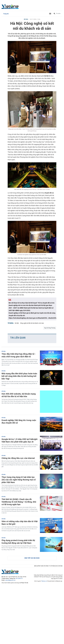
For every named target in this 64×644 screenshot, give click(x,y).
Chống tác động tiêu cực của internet (18, 458)
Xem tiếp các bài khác (32, 558)
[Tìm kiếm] (54, 14)
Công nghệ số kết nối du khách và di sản (32, 323)
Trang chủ (6, 14)
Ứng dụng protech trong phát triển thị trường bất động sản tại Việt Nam (18, 542)
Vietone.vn (44, 581)
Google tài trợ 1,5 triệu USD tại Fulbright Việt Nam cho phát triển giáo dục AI (19, 440)
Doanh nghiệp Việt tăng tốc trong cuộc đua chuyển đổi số (19, 421)
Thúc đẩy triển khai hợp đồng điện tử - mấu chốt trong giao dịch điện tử (19, 355)
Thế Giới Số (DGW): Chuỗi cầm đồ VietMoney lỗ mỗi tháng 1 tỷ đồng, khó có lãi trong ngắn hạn (19, 502)
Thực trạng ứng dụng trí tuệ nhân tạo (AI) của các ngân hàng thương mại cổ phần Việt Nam (19, 480)
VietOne (10, 7)
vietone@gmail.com (10, 580)
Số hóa (26, 19)
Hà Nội (17, 323)
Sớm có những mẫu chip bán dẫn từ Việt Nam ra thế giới (20, 523)
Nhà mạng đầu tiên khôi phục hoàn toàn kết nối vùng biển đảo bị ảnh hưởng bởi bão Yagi (19, 376)
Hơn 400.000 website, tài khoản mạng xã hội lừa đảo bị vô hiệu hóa (19, 395)
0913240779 (19, 578)
